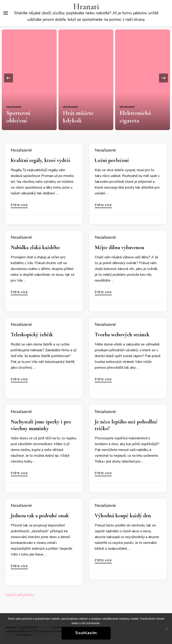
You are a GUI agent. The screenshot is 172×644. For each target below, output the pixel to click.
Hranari (86, 7)
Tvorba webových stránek (122, 335)
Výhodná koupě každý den (123, 516)
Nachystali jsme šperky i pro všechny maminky (41, 425)
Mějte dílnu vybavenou (119, 247)
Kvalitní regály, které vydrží (40, 160)
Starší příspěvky (20, 595)
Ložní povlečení (112, 160)
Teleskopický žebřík (32, 335)
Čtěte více (19, 205)
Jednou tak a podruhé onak (40, 516)
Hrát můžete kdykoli (78, 117)
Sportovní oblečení (29, 121)
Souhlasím (86, 633)
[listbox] (86, 78)
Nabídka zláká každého (35, 247)
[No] (166, 629)
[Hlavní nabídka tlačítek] (6, 13)
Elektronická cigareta (135, 117)
